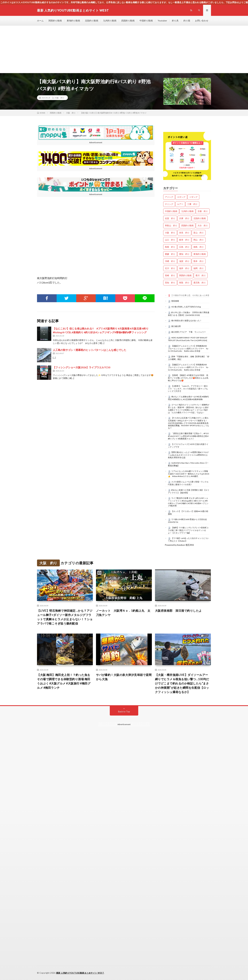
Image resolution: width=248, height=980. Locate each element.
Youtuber (162, 21)
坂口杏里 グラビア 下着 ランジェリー (189, 332)
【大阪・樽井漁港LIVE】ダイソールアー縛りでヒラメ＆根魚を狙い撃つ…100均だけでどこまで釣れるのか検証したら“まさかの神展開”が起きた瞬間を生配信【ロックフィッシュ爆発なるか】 (182, 683)
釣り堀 (187, 21)
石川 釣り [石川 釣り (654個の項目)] (170, 268)
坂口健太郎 (176, 326)
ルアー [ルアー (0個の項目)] (180, 204)
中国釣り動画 (146, 21)
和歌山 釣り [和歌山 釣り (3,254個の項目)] (171, 225)
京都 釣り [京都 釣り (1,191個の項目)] (203, 211)
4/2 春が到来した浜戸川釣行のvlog (186, 307)
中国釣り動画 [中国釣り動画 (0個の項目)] (171, 211)
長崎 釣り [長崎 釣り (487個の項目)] (170, 275)
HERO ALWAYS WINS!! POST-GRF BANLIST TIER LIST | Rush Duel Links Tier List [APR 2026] (188, 339)
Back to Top (124, 711)
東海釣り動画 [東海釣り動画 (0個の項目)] (200, 254)
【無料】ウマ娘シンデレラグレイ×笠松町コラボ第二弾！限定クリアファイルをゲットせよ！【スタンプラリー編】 (188, 530)
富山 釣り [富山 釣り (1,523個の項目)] (199, 233)
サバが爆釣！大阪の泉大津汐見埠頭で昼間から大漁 (124, 677)
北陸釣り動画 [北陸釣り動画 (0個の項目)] (200, 218)
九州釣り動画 (110, 21)
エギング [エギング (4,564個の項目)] (181, 197)
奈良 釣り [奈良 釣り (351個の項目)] (184, 233)
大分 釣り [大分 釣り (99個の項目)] (203, 225)
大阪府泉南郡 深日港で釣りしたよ (178, 611)
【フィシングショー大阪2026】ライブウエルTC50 (82, 367)
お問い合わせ (202, 21)
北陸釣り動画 (92, 21)
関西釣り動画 (55, 21)
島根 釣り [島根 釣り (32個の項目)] (170, 247)
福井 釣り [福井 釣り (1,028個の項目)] (184, 268)
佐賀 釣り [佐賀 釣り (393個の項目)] (170, 218)
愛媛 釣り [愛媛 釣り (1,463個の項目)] (170, 254)
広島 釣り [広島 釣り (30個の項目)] (184, 247)
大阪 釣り (60, 98)
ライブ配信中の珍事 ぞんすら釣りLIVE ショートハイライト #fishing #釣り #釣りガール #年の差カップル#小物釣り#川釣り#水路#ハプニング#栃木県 (188, 502)
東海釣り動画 (73, 21)
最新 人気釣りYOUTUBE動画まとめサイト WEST (80, 973)
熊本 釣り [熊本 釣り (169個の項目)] (199, 261)
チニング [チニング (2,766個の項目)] (169, 204)
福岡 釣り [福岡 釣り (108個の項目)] (199, 268)
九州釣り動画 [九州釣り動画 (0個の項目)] (187, 211)
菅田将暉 (175, 301)
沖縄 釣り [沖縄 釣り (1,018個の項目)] (170, 261)
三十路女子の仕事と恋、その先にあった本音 (190, 295)
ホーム (40, 21)
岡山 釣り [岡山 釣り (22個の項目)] (199, 240)
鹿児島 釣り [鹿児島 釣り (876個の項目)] (200, 283)
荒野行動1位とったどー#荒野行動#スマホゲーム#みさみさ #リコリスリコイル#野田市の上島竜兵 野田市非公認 (188, 455)
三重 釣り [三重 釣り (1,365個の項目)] (192, 204)
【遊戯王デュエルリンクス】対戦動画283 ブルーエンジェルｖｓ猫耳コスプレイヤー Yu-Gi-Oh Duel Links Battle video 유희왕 (188, 348)
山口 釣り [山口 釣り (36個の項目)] (170, 240)
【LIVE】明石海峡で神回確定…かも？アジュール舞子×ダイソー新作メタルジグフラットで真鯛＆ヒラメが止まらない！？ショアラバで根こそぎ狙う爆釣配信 (65, 617)
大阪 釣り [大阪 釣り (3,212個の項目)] (170, 233)
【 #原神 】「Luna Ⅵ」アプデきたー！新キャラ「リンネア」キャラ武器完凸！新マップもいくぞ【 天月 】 (188, 389)
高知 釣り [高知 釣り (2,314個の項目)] (170, 283)
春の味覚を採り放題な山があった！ (186, 321)
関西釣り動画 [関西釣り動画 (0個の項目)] (185, 275)
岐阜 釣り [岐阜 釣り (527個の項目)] (184, 240)
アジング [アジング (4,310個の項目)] (169, 197)
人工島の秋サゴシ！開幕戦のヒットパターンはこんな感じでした (90, 350)
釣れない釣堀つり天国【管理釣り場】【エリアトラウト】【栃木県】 (189, 491)
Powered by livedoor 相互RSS (179, 545)
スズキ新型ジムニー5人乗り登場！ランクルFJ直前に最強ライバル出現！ (188, 483)
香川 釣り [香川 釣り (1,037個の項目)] (201, 275)
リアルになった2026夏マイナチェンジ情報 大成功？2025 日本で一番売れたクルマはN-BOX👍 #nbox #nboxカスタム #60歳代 (189, 474)
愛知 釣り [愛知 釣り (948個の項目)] (184, 254)
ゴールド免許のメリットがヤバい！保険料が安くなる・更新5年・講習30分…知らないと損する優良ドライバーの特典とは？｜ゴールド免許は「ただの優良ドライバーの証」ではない (189, 409)
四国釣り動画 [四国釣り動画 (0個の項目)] (187, 225)
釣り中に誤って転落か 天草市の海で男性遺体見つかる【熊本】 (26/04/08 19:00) (189, 314)
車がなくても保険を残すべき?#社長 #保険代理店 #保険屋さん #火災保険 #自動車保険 (188, 398)
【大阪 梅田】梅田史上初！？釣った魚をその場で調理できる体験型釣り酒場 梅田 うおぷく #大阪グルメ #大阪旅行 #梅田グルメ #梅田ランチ (64, 681)
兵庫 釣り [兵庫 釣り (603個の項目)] (184, 218)
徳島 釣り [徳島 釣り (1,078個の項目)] (199, 247)
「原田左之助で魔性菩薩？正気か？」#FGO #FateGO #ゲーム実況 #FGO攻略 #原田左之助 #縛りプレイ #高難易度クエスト (188, 436)
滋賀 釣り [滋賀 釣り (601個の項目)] (184, 261)
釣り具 (175, 21)
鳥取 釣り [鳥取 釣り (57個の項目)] (184, 283)
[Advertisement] (124, 49)
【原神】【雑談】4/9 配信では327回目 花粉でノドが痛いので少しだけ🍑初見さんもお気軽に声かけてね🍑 (188, 378)
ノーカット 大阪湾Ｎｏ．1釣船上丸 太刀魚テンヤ (123, 613)
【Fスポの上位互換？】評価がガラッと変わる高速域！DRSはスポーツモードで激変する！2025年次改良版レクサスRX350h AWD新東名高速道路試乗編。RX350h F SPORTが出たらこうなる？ (188, 423)
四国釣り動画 (128, 21)
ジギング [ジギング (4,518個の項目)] (193, 197)
